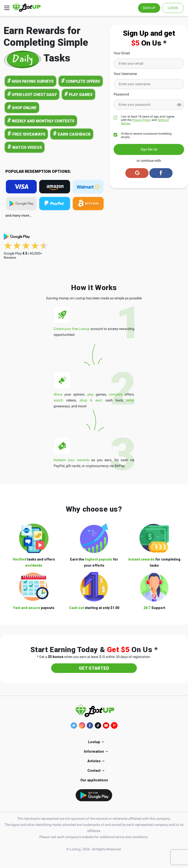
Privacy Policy (141, 120)
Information (94, 751)
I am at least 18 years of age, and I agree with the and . (148, 120)
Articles (94, 761)
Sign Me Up (149, 149)
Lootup (94, 742)
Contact (94, 771)
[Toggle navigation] (7, 8)
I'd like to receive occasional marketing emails (146, 135)
